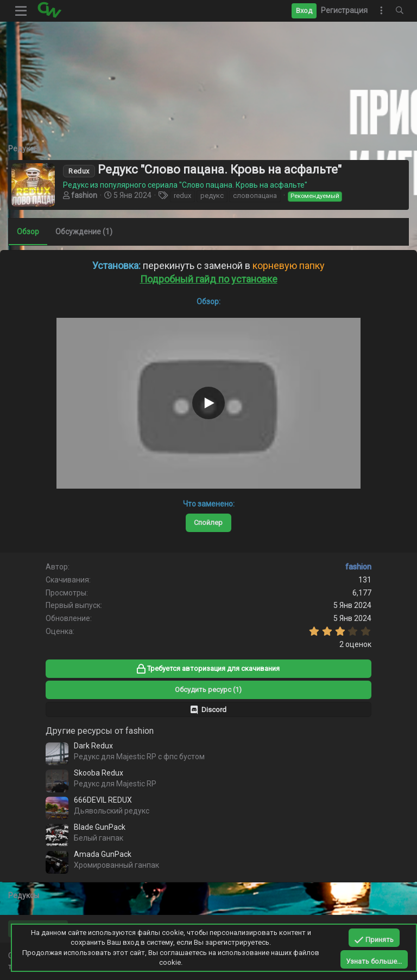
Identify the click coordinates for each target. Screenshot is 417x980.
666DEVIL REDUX (103, 800)
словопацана (255, 196)
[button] (21, 11)
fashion (84, 195)
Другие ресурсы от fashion (100, 731)
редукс (212, 196)
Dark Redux (93, 746)
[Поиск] (400, 11)
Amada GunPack (103, 854)
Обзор (28, 232)
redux (182, 196)
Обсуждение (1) (84, 232)
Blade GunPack (100, 827)
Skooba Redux (99, 773)
